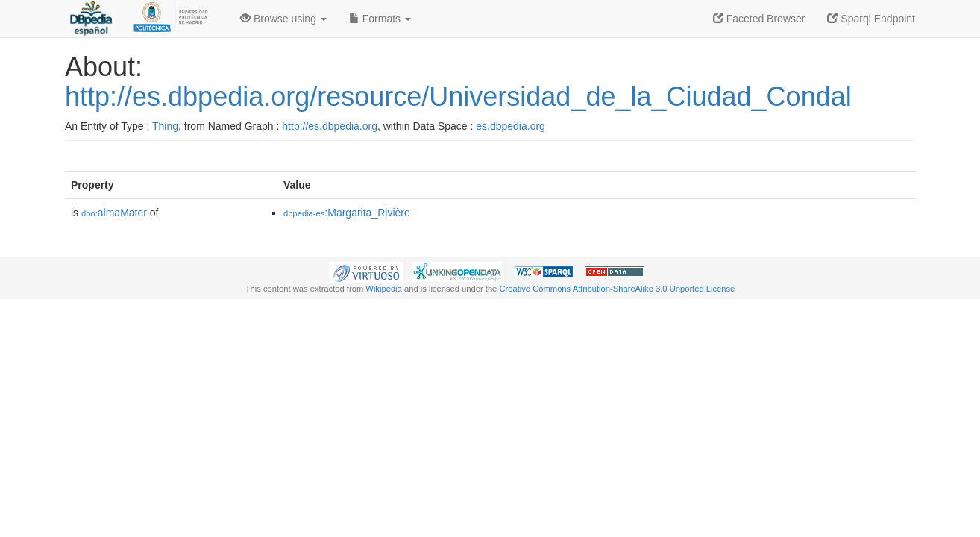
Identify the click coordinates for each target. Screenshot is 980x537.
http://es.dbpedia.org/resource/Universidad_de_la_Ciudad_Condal (458, 97)
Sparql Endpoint (871, 19)
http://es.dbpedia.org (330, 126)
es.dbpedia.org (511, 126)
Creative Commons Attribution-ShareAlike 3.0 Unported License (617, 289)
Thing (165, 126)
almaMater (114, 213)
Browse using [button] (283, 19)
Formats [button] (380, 19)
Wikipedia (384, 289)
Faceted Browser (759, 19)
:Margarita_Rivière (347, 213)
